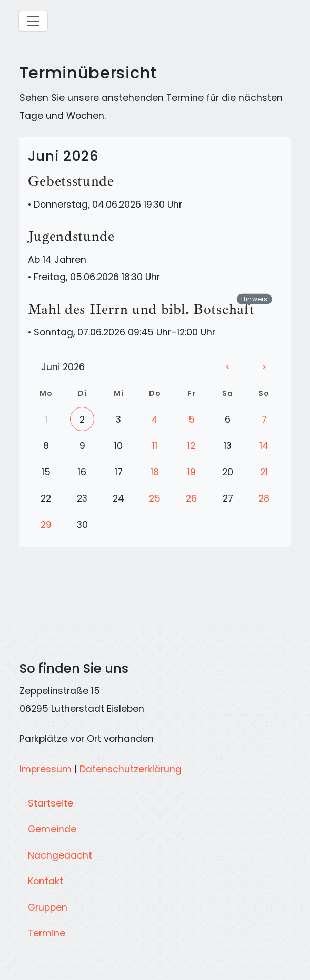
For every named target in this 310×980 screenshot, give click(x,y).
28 (264, 498)
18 (155, 472)
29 (46, 525)
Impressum (46, 769)
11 (155, 446)
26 (191, 498)
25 (155, 498)
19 (192, 472)
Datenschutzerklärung (131, 769)
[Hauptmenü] (33, 21)
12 (191, 446)
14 (264, 446)
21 (264, 472)
